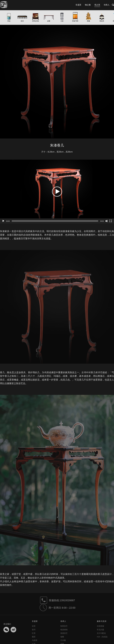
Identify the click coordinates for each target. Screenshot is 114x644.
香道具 (102, 21)
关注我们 (7, 624)
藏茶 (34, 637)
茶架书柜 (75, 21)
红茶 (34, 633)
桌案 (49, 21)
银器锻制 (64, 630)
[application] (57, 192)
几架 (62, 21)
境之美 (97, 5)
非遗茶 (78, 5)
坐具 (22, 21)
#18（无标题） (103, 637)
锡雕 (62, 637)
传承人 (107, 5)
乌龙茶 (35, 640)
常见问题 (100, 630)
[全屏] (111, 221)
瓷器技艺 (64, 633)
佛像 (88, 21)
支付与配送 (101, 633)
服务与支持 (102, 621)
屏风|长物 (35, 21)
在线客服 (100, 626)
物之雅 (88, 5)
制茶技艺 (64, 626)
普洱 (34, 630)
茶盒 (9, 21)
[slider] (55, 221)
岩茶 (34, 626)
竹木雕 (63, 640)
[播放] (3, 221)
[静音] (107, 221)
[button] (57, 192)
